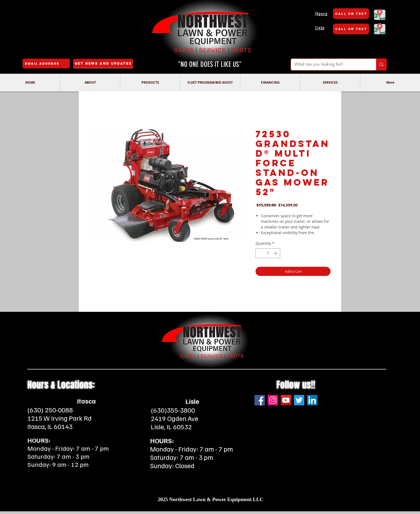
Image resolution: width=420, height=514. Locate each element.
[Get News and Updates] (103, 64)
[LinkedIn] (312, 400)
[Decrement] (260, 253)
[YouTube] (286, 400)
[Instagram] (273, 400)
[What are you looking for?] (329, 64)
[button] (90, 83)
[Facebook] (260, 400)
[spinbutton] (268, 253)
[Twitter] (299, 400)
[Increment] (276, 253)
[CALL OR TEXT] (351, 14)
